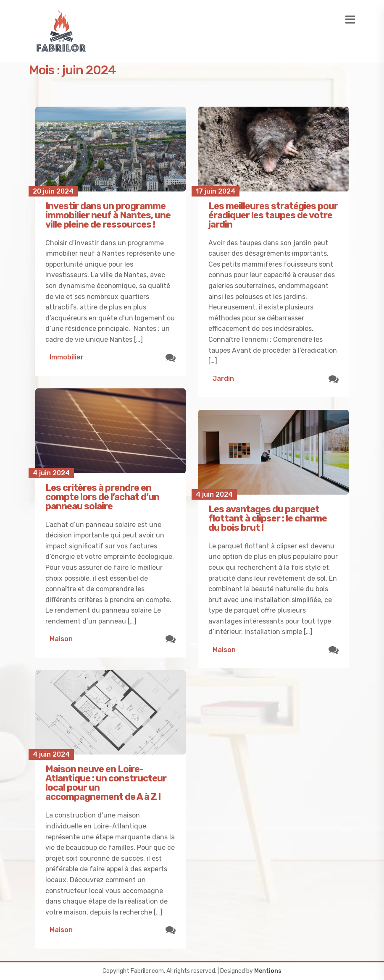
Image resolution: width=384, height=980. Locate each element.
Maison (61, 639)
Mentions (268, 971)
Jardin (223, 379)
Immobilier (67, 357)
